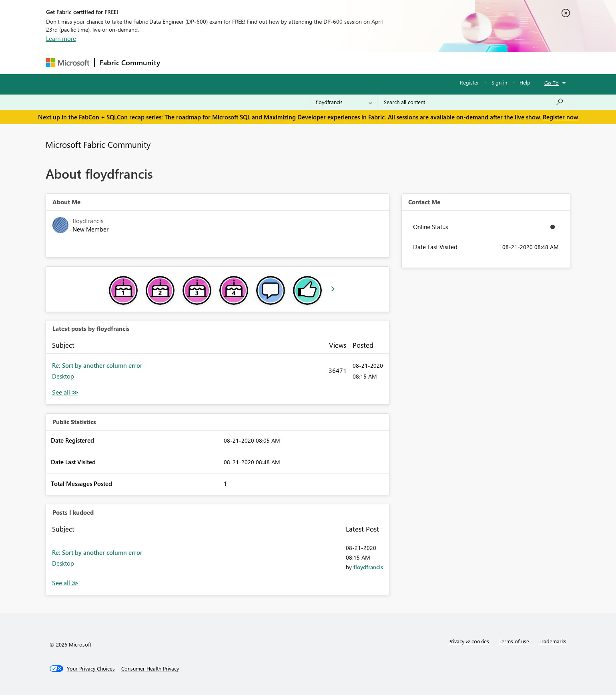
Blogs (318, 63)
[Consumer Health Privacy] (150, 669)
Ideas (246, 63)
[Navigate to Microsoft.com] (68, 63)
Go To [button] (552, 83)
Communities (282, 63)
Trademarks (553, 641)
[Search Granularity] (344, 102)
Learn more (61, 38)
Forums (178, 63)
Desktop (63, 376)
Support (382, 63)
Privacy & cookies (469, 641)
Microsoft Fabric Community (98, 144)
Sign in (499, 82)
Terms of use (514, 641)
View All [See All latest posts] (65, 392)
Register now (560, 117)
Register (470, 82)
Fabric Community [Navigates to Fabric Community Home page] (130, 62)
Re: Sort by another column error (97, 365)
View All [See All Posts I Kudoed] (65, 583)
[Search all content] (474, 102)
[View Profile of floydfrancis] (368, 567)
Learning (349, 63)
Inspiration (214, 63)
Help (525, 82)
